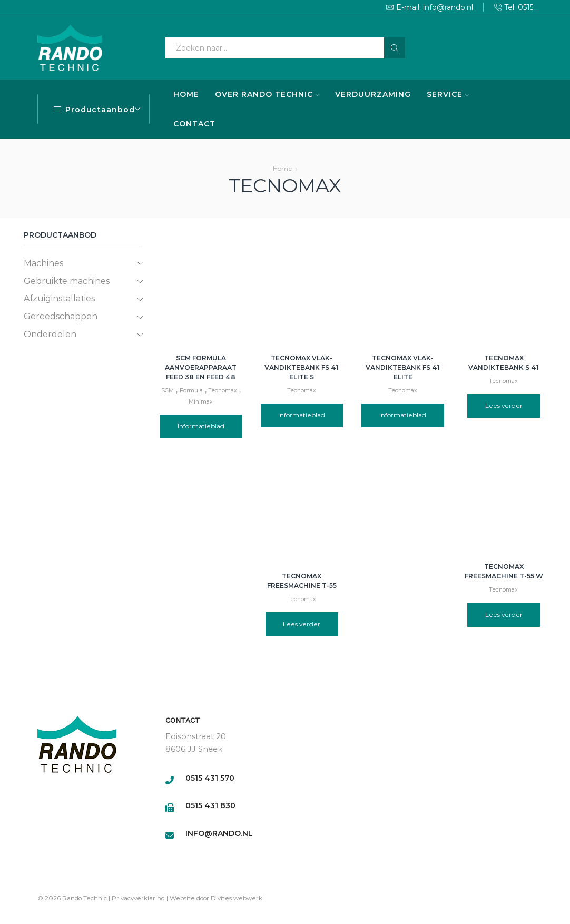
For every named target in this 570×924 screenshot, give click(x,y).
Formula (191, 391)
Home (283, 168)
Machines (43, 263)
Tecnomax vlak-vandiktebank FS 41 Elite (403, 367)
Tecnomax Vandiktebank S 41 (504, 363)
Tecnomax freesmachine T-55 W (504, 571)
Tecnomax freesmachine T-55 (302, 581)
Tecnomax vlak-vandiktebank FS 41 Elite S (302, 367)
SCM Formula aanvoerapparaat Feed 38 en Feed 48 (201, 367)
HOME (186, 94)
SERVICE (448, 94)
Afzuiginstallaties (59, 298)
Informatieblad (201, 426)
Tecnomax (223, 391)
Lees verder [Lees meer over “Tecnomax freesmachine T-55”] (302, 624)
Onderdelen (50, 334)
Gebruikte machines (67, 281)
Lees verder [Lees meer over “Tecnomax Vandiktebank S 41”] (504, 405)
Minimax (201, 402)
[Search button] (395, 48)
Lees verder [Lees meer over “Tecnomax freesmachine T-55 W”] (504, 615)
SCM (168, 391)
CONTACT (194, 124)
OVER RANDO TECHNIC (267, 94)
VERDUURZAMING (373, 94)
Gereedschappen (61, 316)
